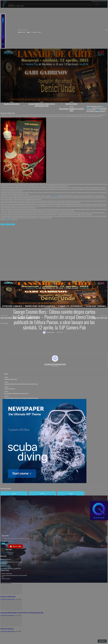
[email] (7, 541)
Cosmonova (55, 308)
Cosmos (62, 308)
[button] (27, 30)
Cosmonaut (48, 308)
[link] (98, 110)
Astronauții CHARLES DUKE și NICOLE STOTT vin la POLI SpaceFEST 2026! (21, 384)
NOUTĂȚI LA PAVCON (10, 389)
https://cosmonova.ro (55, 366)
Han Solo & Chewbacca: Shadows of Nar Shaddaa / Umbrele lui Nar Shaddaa (21, 398)
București (6, 377)
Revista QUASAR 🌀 (51, 332)
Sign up (3, 544)
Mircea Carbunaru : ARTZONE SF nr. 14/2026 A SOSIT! (16, 394)
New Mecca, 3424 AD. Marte (11, 379)
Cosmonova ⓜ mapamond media (55, 364)
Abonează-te (102, 641)
